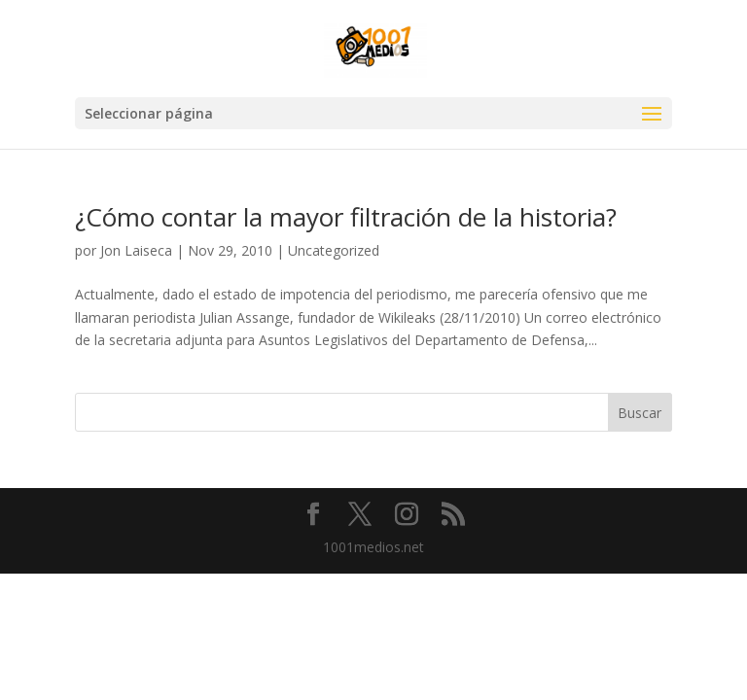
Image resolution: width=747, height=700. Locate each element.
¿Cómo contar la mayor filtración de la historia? (346, 217)
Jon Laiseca (136, 250)
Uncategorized (334, 250)
